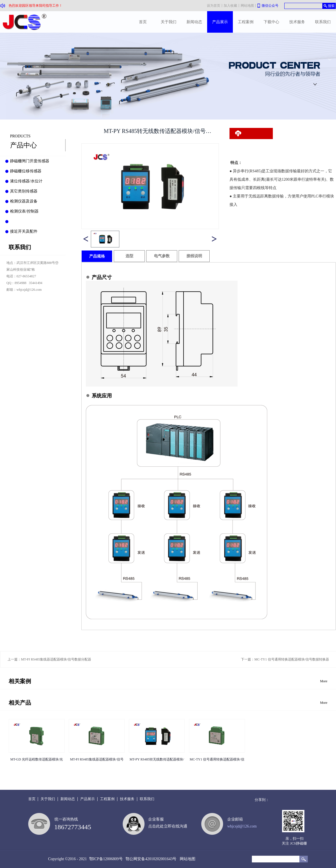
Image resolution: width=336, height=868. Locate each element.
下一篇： (285, 659)
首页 (143, 22)
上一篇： (49, 659)
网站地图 (187, 859)
